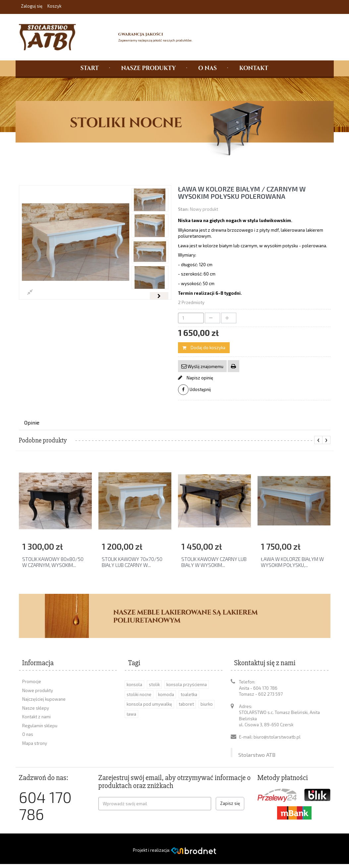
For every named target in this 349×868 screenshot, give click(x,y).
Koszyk (54, 6)
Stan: (183, 209)
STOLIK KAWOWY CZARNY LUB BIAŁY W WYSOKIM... (214, 562)
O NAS (207, 68)
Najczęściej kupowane (44, 699)
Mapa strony (35, 743)
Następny (159, 296)
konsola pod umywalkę (149, 704)
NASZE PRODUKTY (148, 68)
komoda (166, 694)
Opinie (32, 422)
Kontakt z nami (36, 717)
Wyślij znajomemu (205, 366)
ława (131, 714)
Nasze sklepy (36, 708)
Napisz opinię (199, 378)
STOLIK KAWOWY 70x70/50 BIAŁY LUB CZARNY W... (132, 562)
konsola (134, 684)
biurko (207, 704)
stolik (154, 684)
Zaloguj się (32, 6)
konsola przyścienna (187, 684)
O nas (28, 734)
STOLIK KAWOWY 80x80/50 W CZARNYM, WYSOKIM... (53, 562)
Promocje (32, 681)
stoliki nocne (139, 694)
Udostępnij (194, 390)
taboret (186, 704)
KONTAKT (254, 68)
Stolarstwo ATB (257, 748)
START (90, 68)
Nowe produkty (38, 690)
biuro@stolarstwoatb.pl (277, 737)
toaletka (189, 694)
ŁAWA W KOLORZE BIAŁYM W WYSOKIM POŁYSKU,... (292, 562)
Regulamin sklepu (40, 726)
